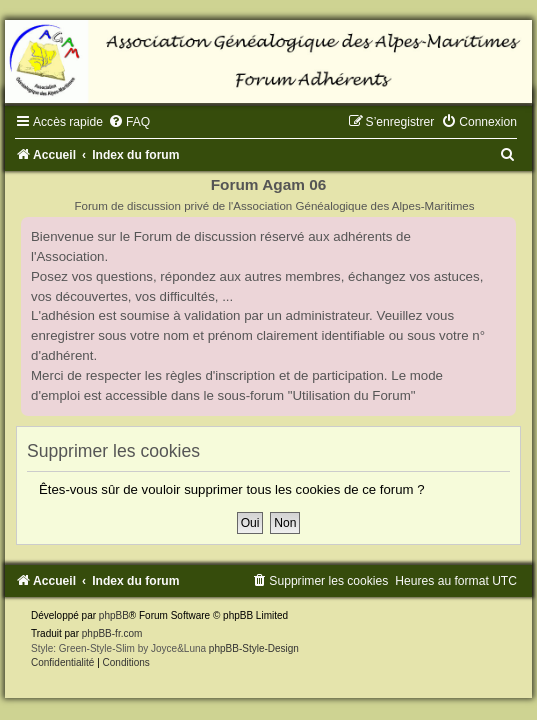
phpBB (114, 615)
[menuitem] (129, 122)
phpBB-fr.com (112, 633)
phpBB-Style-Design (254, 648)
